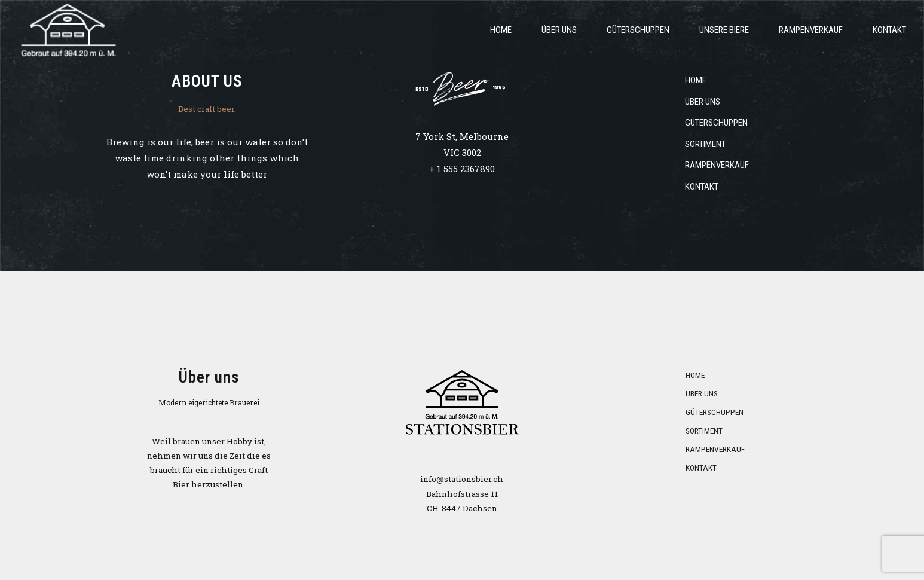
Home (501, 30)
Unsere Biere (724, 30)
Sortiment (705, 144)
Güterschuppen (638, 30)
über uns (559, 30)
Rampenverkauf (811, 30)
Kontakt (889, 30)
